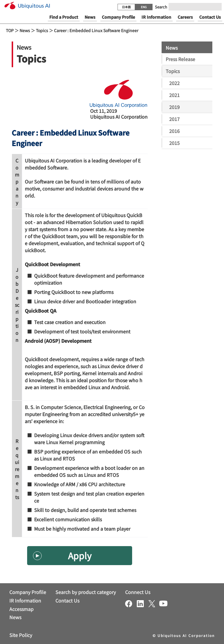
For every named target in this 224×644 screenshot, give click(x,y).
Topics (42, 30)
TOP (10, 30)
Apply (80, 555)
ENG (144, 7)
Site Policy (21, 635)
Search (161, 7)
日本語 (126, 7)
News (25, 30)
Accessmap (21, 609)
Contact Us (67, 600)
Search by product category (86, 592)
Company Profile (28, 592)
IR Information (25, 600)
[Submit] (216, 7)
